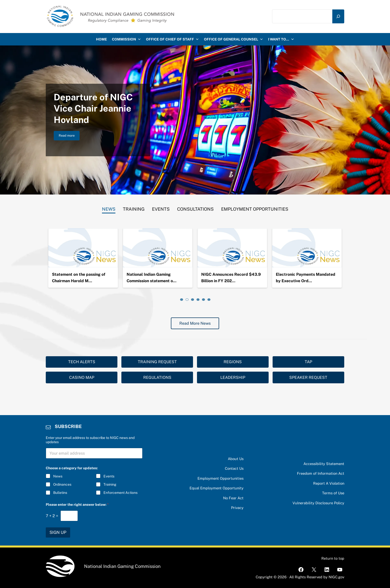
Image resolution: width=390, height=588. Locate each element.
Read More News (195, 323)
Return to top (333, 558)
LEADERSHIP (233, 377)
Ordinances (62, 485)
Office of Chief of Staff (172, 39)
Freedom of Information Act (321, 473)
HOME (101, 39)
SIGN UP (58, 532)
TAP (308, 362)
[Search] (338, 16)
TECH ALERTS (82, 362)
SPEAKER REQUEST (308, 377)
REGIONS (233, 362)
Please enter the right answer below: (77, 505)
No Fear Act (233, 498)
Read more (69, 136)
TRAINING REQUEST (157, 362)
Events (109, 476)
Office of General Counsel (234, 39)
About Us (236, 459)
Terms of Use (333, 493)
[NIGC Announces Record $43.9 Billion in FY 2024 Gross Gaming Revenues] (307, 248)
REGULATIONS (157, 377)
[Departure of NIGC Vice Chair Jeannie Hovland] (83, 248)
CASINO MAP (82, 377)
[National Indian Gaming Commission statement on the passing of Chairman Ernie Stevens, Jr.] (232, 248)
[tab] (109, 208)
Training (110, 485)
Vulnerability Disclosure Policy (318, 503)
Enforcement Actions (121, 493)
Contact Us (234, 468)
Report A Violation (329, 483)
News (58, 476)
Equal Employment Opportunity (217, 488)
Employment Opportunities (220, 478)
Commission (126, 39)
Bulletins (60, 493)
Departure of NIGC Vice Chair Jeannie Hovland (93, 108)
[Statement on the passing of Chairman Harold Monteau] (158, 248)
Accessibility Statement (324, 464)
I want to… (281, 39)
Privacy (237, 508)
